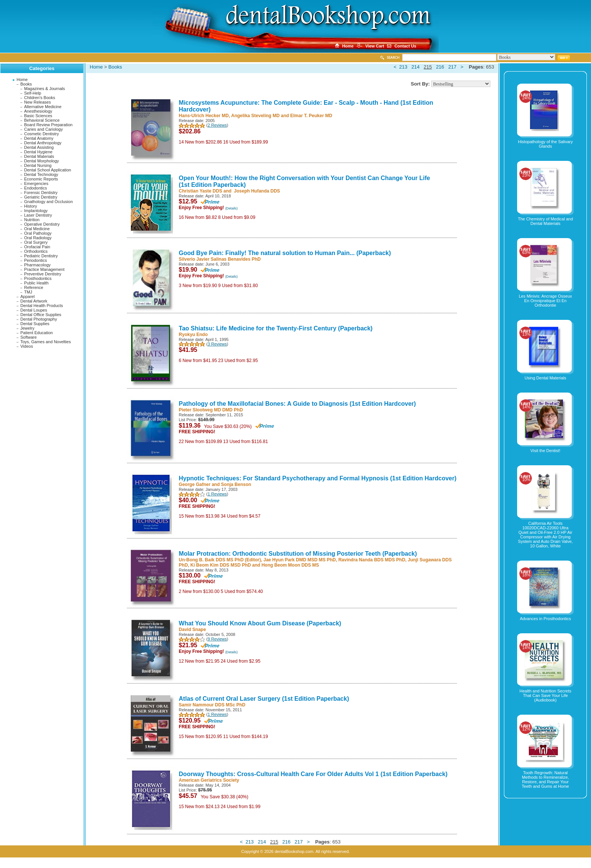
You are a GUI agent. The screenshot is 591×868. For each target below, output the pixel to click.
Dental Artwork (34, 301)
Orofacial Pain (37, 247)
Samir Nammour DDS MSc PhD (212, 705)
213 (403, 67)
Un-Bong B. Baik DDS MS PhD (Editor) (220, 560)
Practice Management (44, 269)
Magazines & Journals (44, 89)
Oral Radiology (38, 238)
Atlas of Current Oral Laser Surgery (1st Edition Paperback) (264, 699)
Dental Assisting (39, 147)
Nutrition (32, 220)
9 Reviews (217, 639)
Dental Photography (39, 319)
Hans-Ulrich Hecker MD (204, 116)
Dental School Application (48, 170)
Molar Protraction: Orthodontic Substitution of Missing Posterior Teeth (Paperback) (298, 554)
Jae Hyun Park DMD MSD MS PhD (300, 560)
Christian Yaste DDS (200, 191)
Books (26, 84)
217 (452, 67)
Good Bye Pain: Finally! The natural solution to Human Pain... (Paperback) (285, 253)
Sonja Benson (236, 484)
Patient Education (37, 333)
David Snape (192, 630)
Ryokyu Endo (193, 335)
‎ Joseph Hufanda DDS (256, 191)
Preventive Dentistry (43, 274)
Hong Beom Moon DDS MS (290, 565)
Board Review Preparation (48, 125)
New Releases (38, 102)
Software (28, 337)
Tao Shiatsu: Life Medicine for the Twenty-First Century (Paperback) (276, 328)
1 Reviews (217, 494)
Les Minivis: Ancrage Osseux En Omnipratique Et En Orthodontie (545, 301)
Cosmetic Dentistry (41, 134)
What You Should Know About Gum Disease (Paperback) (260, 623)
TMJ (28, 292)
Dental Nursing (38, 165)
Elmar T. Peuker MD (311, 116)
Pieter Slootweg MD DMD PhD (211, 410)
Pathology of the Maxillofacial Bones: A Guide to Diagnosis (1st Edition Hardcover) (297, 404)
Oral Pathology (38, 233)
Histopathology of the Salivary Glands (545, 144)
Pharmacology (37, 265)
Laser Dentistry (38, 215)
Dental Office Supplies (41, 315)
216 (440, 67)
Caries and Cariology (44, 129)
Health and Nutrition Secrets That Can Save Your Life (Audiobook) (545, 695)
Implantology (36, 211)
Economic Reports (41, 179)
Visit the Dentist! (545, 451)
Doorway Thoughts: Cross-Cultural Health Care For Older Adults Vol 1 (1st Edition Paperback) (313, 774)
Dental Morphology (41, 161)
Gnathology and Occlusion (48, 202)
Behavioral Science (42, 120)
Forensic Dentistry (41, 193)
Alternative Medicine (43, 107)
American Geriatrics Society (209, 780)
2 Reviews (217, 125)
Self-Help (33, 93)
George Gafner (194, 484)
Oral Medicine (37, 229)
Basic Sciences (38, 116)
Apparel (28, 296)
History (31, 206)
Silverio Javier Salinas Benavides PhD (220, 259)
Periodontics (36, 260)
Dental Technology (41, 174)
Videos (27, 346)
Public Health (36, 283)
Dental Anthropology (43, 143)
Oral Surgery (36, 242)
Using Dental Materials (546, 378)
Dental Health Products (42, 306)
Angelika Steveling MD (255, 116)
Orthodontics (36, 251)
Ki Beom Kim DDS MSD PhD (221, 565)
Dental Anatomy (39, 138)
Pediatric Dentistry (41, 256)
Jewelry (27, 328)
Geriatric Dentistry (41, 197)
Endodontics (36, 188)
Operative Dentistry (42, 224)
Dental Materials (39, 156)
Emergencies (36, 183)
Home (22, 79)
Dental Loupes (34, 310)
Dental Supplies (35, 324)
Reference (34, 287)
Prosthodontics (38, 278)
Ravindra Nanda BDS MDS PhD (372, 560)
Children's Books (40, 98)
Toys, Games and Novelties (46, 342)
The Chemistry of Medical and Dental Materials (545, 221)
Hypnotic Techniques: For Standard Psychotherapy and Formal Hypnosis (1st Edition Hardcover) (318, 478)
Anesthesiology (38, 111)
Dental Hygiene (38, 152)
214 (416, 67)
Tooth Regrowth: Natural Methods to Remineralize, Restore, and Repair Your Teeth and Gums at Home (545, 779)
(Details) (232, 208)
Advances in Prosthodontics (545, 619)
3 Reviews (217, 344)
